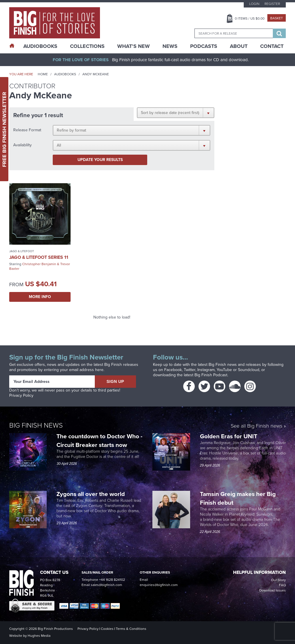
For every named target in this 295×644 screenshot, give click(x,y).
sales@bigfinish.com (106, 585)
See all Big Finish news (257, 426)
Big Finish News (36, 425)
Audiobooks (65, 74)
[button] (176, 113)
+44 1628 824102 (112, 580)
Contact (272, 46)
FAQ (282, 585)
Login (254, 4)
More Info (40, 297)
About (239, 46)
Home (43, 74)
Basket (277, 18)
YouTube (224, 370)
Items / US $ (250, 18)
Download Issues (273, 590)
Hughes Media (39, 636)
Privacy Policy (21, 395)
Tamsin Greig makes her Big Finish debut (238, 498)
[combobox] (234, 33)
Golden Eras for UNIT (229, 436)
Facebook (173, 370)
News (170, 46)
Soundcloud (249, 370)
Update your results (100, 160)
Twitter (190, 370)
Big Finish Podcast (211, 375)
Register (272, 4)
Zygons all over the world (91, 494)
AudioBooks (40, 46)
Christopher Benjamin (39, 264)
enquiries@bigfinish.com (159, 585)
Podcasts (204, 46)
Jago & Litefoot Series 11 (39, 257)
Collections (87, 46)
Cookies (107, 629)
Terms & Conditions (131, 629)
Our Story (278, 580)
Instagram (206, 370)
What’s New (134, 46)
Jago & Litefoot (22, 251)
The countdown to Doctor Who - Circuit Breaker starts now (99, 440)
